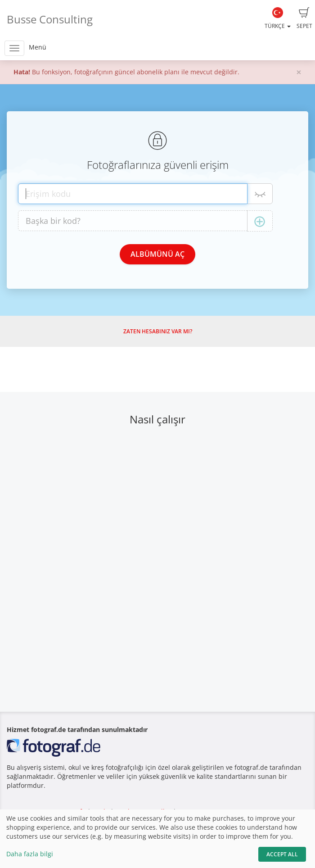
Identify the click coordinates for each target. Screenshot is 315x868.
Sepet (304, 18)
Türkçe (278, 18)
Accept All (282, 854)
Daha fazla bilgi (30, 854)
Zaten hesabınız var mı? (158, 331)
